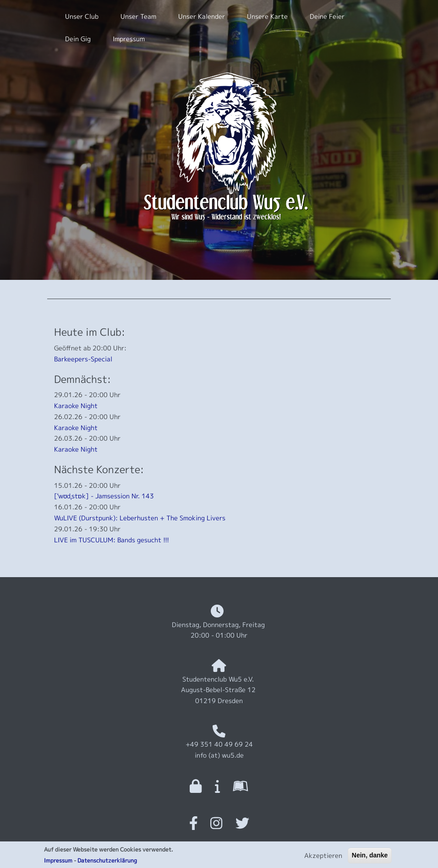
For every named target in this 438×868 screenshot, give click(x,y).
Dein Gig (78, 39)
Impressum (58, 863)
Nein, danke (370, 857)
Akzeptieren (323, 858)
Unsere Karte (267, 16)
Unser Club (82, 16)
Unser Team (138, 16)
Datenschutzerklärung (107, 863)
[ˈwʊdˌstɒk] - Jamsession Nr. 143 (104, 496)
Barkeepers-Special (83, 359)
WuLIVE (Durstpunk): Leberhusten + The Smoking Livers (140, 518)
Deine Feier (327, 16)
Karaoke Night (76, 406)
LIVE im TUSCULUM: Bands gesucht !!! (112, 540)
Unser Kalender (202, 16)
